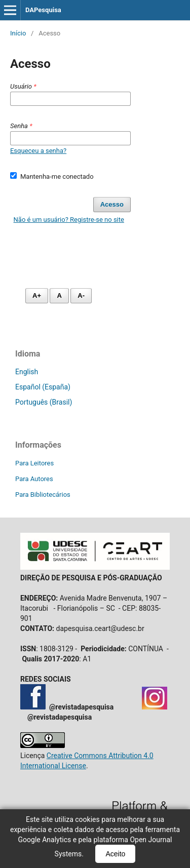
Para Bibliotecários (43, 495)
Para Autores (34, 479)
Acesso (112, 204)
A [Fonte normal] (59, 295)
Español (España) (43, 387)
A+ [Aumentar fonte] (37, 295)
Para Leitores (34, 463)
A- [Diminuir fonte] (81, 295)
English (27, 372)
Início (18, 33)
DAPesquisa (43, 10)
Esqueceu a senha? (38, 151)
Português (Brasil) (44, 402)
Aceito (115, 854)
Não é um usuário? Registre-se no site (69, 220)
